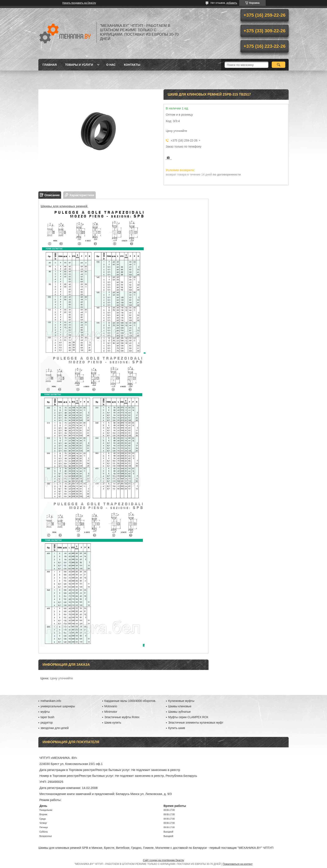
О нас (111, 65)
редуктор (47, 723)
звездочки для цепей (55, 728)
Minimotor (111, 712)
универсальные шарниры (58, 706)
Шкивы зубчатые (179, 712)
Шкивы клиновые (180, 706)
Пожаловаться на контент (238, 864)
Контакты (132, 65)
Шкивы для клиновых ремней (64, 206)
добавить (232, 3)
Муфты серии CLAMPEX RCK (188, 717)
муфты (45, 712)
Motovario (111, 706)
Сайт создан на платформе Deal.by (164, 860)
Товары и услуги (79, 65)
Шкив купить (113, 723)
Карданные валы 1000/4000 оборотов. (130, 701)
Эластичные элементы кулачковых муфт (196, 723)
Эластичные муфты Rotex (122, 717)
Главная (50, 65)
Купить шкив (177, 728)
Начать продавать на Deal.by (79, 3)
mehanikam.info (51, 701)
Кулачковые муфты (181, 701)
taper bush (47, 717)
